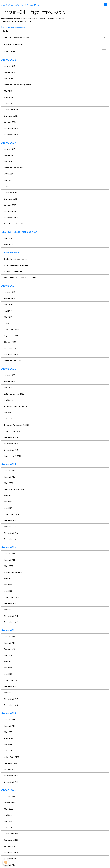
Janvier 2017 (10, 149)
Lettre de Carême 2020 (14, 394)
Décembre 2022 (11, 622)
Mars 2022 (9, 566)
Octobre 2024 (10, 769)
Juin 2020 (8, 419)
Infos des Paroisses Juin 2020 (17, 425)
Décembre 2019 (11, 354)
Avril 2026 (8, 244)
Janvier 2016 (10, 66)
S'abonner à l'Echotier (13, 271)
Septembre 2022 (11, 603)
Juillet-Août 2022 (12, 597)
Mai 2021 (8, 502)
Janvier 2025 (10, 796)
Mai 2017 (8, 180)
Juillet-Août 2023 (12, 680)
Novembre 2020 (11, 444)
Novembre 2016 (11, 128)
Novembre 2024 (11, 776)
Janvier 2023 (10, 637)
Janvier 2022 (10, 554)
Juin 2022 (8, 591)
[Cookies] (6, 862)
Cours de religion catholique (16, 265)
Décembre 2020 (11, 450)
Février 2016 (9, 72)
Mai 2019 (8, 317)
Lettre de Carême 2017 (14, 168)
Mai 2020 (8, 412)
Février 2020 (9, 381)
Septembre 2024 (11, 763)
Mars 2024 (9, 732)
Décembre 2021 (11, 539)
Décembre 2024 (11, 782)
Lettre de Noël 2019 (13, 361)
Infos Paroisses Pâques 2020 (16, 406)
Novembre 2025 (11, 852)
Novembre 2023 (11, 699)
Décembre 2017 (11, 218)
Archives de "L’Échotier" (14, 44)
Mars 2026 (9, 238)
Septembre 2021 (11, 520)
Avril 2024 (8, 738)
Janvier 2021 (10, 471)
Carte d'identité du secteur (16, 259)
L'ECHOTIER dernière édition (16, 37)
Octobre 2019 (10, 342)
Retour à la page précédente (13, 27)
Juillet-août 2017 (11, 193)
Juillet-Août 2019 (12, 329)
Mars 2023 (9, 655)
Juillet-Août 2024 (12, 757)
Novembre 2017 (11, 211)
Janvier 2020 (10, 375)
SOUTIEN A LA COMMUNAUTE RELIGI (21, 278)
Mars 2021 (9, 483)
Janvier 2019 (10, 292)
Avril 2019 (8, 311)
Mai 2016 (8, 91)
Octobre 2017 (10, 205)
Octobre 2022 (10, 610)
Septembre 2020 (11, 437)
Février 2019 (9, 298)
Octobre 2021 (10, 527)
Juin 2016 (8, 103)
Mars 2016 (9, 78)
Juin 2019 (8, 323)
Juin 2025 (8, 827)
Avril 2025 (8, 815)
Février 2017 (9, 155)
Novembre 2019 (11, 348)
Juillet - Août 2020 (12, 431)
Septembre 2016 (11, 116)
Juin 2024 (8, 751)
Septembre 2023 (11, 686)
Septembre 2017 (11, 199)
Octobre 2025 (10, 846)
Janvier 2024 (10, 720)
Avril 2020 (8, 400)
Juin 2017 (8, 186)
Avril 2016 (8, 97)
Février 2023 (9, 649)
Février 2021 (9, 477)
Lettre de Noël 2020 (13, 456)
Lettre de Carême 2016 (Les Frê (18, 85)
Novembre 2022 (11, 616)
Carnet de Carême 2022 (14, 572)
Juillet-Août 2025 (12, 834)
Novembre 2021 (11, 533)
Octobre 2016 (10, 122)
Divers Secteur (10, 51)
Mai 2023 (8, 668)
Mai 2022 (8, 585)
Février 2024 (9, 643)
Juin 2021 (8, 508)
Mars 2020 (9, 388)
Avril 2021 (8, 495)
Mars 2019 (9, 305)
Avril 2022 (8, 578)
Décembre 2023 (11, 705)
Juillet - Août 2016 (12, 110)
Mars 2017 (9, 161)
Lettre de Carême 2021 (14, 489)
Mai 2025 (8, 821)
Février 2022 (9, 560)
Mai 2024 (8, 744)
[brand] (20, 4)
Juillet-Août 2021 (12, 514)
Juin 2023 (8, 674)
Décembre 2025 (11, 859)
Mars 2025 (9, 809)
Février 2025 (9, 803)
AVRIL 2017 (9, 174)
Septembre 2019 (11, 336)
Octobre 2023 (10, 693)
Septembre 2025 (11, 840)
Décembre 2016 (11, 135)
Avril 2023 (8, 661)
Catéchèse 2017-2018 (14, 224)
